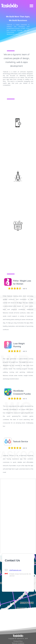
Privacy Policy (18, 641)
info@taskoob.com (15, 570)
